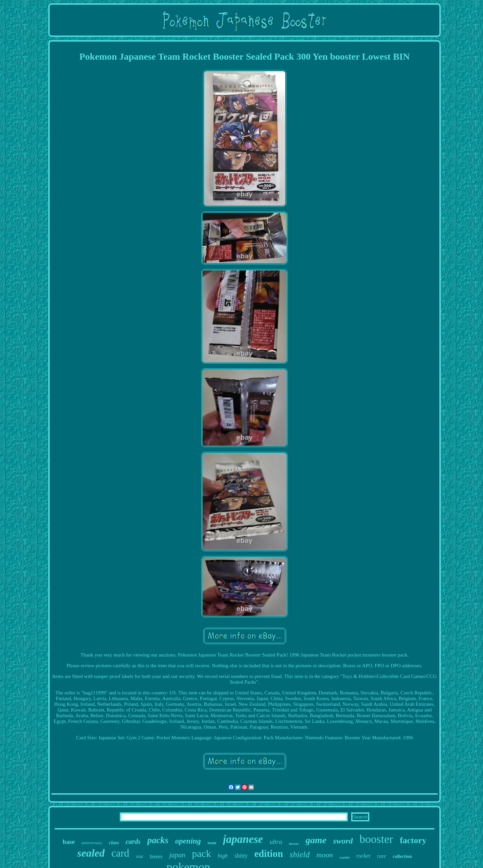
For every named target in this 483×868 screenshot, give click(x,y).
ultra (276, 842)
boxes (156, 857)
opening (188, 841)
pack (201, 853)
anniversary (92, 843)
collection (402, 856)
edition (269, 854)
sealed (91, 853)
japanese (243, 839)
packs (158, 840)
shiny (241, 856)
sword (343, 841)
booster (376, 839)
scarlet (344, 857)
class (114, 843)
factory (413, 840)
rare (382, 856)
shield (300, 854)
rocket (363, 856)
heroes (294, 844)
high (223, 856)
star (140, 856)
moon (325, 855)
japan (177, 855)
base (69, 842)
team (212, 843)
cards (133, 842)
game (316, 840)
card (120, 853)
